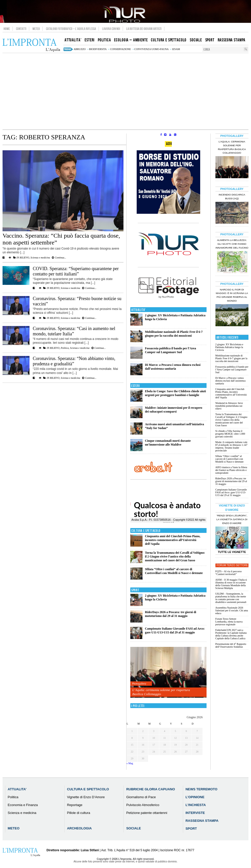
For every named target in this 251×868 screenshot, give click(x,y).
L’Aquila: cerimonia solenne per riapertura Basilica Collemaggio (161, 692)
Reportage (75, 805)
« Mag (130, 763)
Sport (135, 590)
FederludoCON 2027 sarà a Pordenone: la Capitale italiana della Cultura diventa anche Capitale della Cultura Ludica (231, 634)
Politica (65, 348)
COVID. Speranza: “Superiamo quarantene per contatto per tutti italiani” (76, 271)
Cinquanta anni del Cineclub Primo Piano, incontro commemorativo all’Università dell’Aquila (172, 540)
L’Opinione (195, 797)
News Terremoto (201, 789)
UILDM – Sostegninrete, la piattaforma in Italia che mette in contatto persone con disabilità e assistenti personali (231, 598)
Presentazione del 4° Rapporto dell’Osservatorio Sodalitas (231, 645)
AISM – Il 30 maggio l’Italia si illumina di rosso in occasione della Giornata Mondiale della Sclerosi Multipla (231, 584)
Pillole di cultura (79, 813)
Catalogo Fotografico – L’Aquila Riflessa (71, 29)
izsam (176, 49)
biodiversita (98, 49)
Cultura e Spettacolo (146, 531)
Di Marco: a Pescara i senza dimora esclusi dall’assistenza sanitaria (173, 367)
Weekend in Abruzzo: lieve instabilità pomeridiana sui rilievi (229, 406)
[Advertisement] (125, 91)
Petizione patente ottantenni (147, 813)
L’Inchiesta (196, 805)
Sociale (134, 828)
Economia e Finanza (23, 805)
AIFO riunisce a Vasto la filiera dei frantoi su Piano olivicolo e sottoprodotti (231, 470)
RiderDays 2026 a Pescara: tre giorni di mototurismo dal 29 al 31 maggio (170, 614)
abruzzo (80, 49)
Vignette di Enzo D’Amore (86, 797)
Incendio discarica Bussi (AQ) (232, 196)
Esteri (136, 386)
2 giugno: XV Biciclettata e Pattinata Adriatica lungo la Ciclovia (229, 347)
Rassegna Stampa (202, 821)
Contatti (21, 29)
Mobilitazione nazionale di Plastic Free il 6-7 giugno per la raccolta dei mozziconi (174, 334)
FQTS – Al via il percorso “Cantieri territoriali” (229, 573)
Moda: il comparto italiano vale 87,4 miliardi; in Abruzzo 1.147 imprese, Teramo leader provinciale (231, 446)
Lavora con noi (111, 29)
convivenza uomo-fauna (152, 49)
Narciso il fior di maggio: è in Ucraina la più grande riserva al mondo (232, 295)
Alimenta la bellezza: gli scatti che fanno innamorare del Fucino (232, 244)
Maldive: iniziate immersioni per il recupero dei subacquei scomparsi (174, 410)
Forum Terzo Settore (232, 565)
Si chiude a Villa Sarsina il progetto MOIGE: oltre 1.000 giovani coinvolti (230, 434)
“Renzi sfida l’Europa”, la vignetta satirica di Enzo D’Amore (232, 519)
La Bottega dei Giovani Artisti (144, 29)
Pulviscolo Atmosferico (143, 805)
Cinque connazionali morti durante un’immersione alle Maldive (168, 443)
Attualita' (139, 310)
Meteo (36, 29)
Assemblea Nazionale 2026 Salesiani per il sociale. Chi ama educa (232, 610)
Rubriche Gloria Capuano (151, 789)
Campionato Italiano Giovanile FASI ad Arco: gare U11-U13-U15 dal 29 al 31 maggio (175, 630)
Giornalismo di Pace (141, 797)
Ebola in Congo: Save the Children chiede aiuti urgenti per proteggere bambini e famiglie (175, 393)
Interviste (195, 813)
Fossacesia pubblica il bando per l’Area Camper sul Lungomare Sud (170, 350)
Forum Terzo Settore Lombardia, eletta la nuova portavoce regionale (229, 622)
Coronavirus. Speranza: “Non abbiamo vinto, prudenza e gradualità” (74, 361)
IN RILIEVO (23, 258)
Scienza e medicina (40, 258)
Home (7, 29)
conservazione (120, 49)
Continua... (59, 258)
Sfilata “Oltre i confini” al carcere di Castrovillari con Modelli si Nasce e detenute (174, 571)
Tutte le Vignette (232, 552)
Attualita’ (17, 789)
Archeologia (80, 828)
